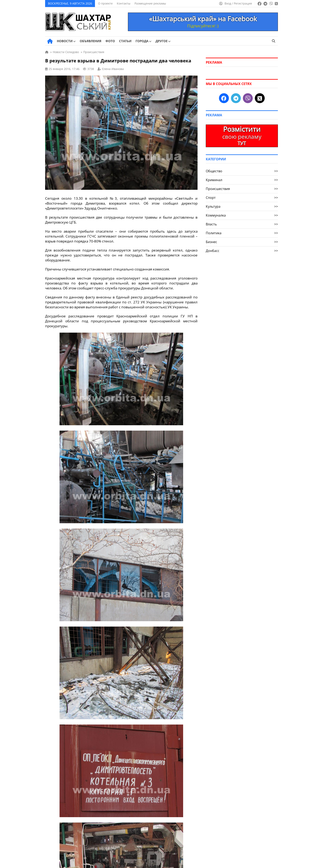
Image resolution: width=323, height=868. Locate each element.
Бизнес (242, 242)
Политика (242, 233)
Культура (242, 206)
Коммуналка (242, 215)
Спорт (242, 198)
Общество (242, 171)
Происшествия (242, 189)
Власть (242, 224)
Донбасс (242, 251)
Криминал (242, 180)
